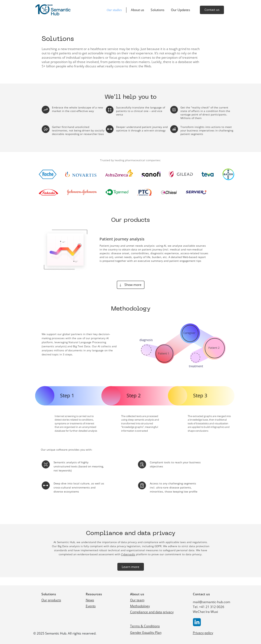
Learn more (130, 567)
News (90, 600)
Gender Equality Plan (146, 633)
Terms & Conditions (145, 626)
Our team (137, 600)
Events (91, 606)
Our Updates (181, 10)
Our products (51, 600)
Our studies (114, 10)
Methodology (140, 606)
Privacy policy (203, 633)
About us (138, 10)
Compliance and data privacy (152, 612)
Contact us (212, 10)
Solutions (158, 10)
